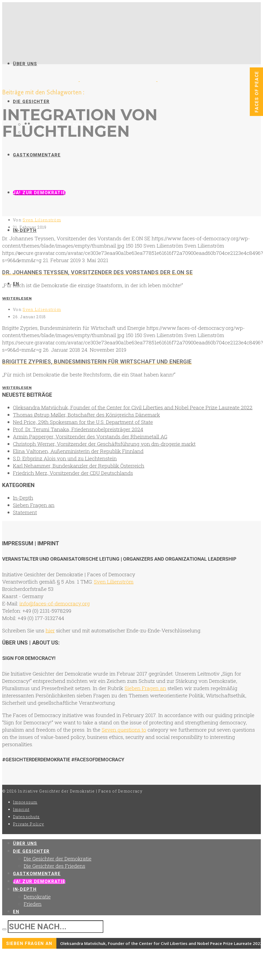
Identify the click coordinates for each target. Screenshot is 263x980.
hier (50, 630)
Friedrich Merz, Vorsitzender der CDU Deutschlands (73, 473)
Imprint (21, 809)
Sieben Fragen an (34, 505)
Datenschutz (26, 817)
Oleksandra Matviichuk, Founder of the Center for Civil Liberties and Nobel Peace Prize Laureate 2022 (133, 407)
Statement (25, 512)
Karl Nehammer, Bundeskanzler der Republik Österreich (79, 466)
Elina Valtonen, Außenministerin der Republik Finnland (78, 451)
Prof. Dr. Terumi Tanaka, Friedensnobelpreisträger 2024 (78, 429)
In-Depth (23, 498)
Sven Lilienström (42, 220)
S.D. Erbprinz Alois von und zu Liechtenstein (65, 458)
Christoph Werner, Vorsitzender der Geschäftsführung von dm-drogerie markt (104, 444)
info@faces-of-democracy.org (55, 603)
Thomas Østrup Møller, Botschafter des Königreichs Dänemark (86, 415)
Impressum (25, 802)
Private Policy (28, 824)
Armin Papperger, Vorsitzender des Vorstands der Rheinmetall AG (90, 436)
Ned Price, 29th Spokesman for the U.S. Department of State (83, 422)
